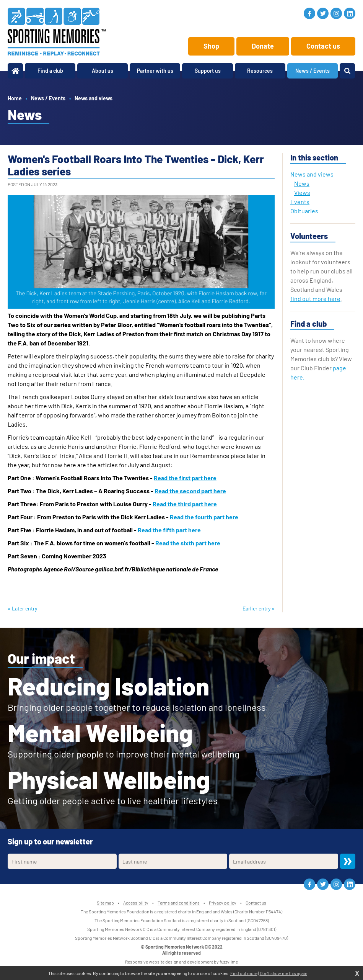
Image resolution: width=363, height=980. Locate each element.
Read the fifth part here (169, 530)
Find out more (244, 973)
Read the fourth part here (204, 517)
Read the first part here (185, 478)
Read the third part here (185, 504)
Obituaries (304, 211)
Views (302, 192)
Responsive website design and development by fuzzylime (181, 962)
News (302, 183)
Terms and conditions (179, 903)
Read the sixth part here (188, 543)
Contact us (323, 46)
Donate (263, 46)
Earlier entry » (259, 608)
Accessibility (136, 903)
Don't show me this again (283, 973)
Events (300, 202)
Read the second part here (190, 491)
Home (15, 98)
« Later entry (22, 608)
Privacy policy (223, 903)
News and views (94, 98)
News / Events (48, 98)
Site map (105, 903)
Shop (211, 46)
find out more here (315, 299)
